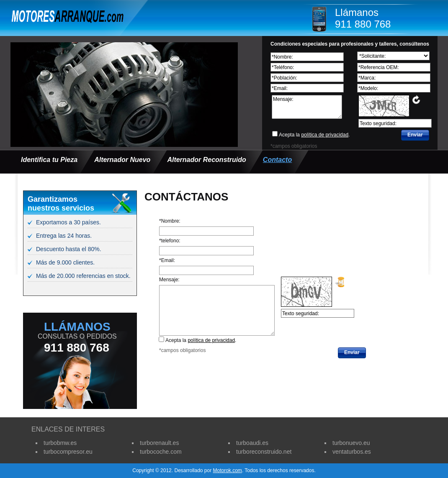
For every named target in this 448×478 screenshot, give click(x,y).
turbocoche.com (161, 452)
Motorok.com (228, 470)
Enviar (415, 135)
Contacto (277, 160)
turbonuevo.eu (351, 443)
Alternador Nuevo (122, 160)
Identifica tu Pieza (49, 160)
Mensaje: (307, 107)
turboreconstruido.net (264, 452)
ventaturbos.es (352, 452)
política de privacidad (325, 135)
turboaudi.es (252, 443)
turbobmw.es (60, 443)
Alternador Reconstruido (206, 160)
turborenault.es (159, 443)
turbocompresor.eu (68, 452)
